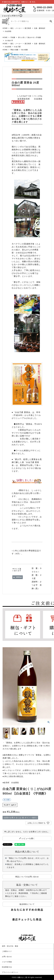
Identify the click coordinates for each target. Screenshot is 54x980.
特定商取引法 (7, 967)
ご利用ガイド (7, 951)
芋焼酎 (13, 37)
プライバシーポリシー (10, 972)
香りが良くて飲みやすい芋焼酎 (30, 37)
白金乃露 (17, 47)
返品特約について (27, 904)
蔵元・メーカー (16, 28)
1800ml (19, 577)
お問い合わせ (7, 957)
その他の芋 (9, 41)
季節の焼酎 (15, 50)
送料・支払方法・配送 (10, 946)
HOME (5, 28)
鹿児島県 (28, 28)
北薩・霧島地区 (40, 28)
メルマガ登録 (7, 962)
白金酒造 (8, 31)
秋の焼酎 (25, 50)
